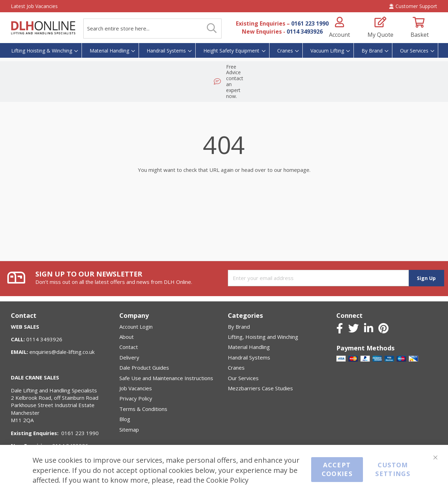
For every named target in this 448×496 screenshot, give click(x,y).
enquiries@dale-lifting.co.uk (62, 352)
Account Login (136, 327)
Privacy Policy (136, 398)
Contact (129, 347)
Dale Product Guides (144, 368)
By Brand (239, 327)
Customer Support (413, 6)
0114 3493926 (305, 32)
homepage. (297, 145)
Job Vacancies (136, 388)
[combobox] (152, 29)
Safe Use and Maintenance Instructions (166, 378)
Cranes (236, 368)
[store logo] (43, 28)
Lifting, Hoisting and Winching (263, 337)
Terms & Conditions (143, 409)
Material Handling (249, 347)
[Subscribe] (426, 278)
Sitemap (129, 429)
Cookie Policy (227, 480)
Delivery (129, 357)
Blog (125, 419)
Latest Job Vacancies (34, 6)
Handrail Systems (249, 357)
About (127, 337)
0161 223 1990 (310, 23)
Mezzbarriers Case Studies (260, 388)
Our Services (243, 378)
